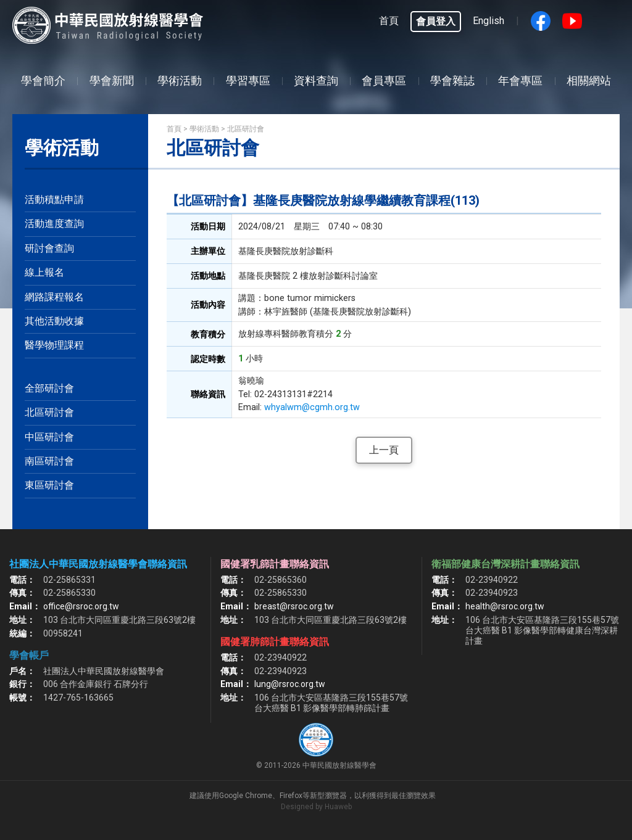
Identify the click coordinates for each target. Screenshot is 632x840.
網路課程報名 (54, 297)
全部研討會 (49, 388)
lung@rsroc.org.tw (290, 684)
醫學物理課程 (54, 345)
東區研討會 (49, 485)
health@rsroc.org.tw (505, 606)
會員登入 (436, 21)
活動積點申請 (54, 200)
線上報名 (44, 272)
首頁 (389, 21)
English (489, 21)
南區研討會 (49, 461)
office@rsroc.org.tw (81, 606)
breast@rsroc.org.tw (294, 606)
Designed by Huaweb (316, 807)
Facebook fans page (541, 21)
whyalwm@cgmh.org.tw (312, 407)
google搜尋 (604, 21)
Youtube (572, 21)
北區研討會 (49, 412)
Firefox (291, 796)
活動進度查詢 (54, 224)
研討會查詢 (49, 248)
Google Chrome (246, 796)
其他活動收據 (54, 321)
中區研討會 (49, 437)
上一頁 (384, 450)
